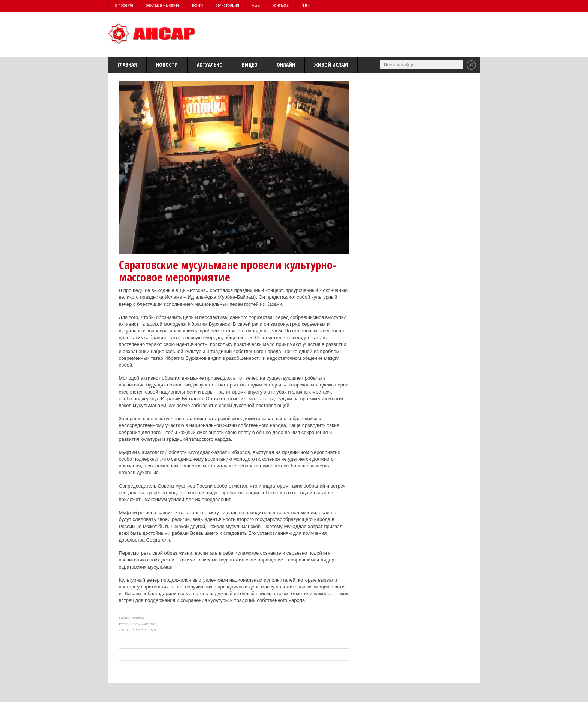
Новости (167, 65)
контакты (281, 5)
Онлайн (286, 65)
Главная (127, 65)
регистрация (227, 5)
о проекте (124, 5)
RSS (256, 5)
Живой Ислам (331, 65)
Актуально (210, 65)
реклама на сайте (163, 5)
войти (197, 5)
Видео (250, 65)
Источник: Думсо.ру (137, 624)
